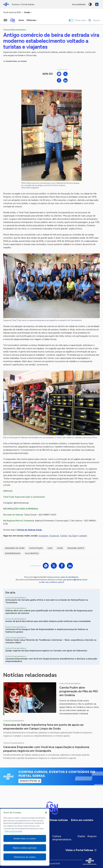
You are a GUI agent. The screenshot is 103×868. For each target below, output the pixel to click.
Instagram (43, 536)
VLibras (97, 4)
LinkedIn (83, 536)
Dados (81, 836)
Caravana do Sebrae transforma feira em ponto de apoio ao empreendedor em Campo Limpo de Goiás (43, 727)
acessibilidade (79, 4)
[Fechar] (46, 813)
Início (21, 20)
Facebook (54, 536)
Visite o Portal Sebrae (81, 850)
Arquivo (92, 836)
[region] (25, 837)
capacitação (36, 548)
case (50, 548)
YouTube (72, 536)
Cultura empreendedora (62, 838)
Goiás (60, 548)
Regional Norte (76, 548)
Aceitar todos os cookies (25, 838)
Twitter (64, 536)
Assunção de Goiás (15, 548)
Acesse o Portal (28, 781)
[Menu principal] (5, 20)
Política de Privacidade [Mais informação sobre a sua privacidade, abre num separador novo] (13, 831)
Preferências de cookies (25, 857)
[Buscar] (93, 20)
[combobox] (28, 12)
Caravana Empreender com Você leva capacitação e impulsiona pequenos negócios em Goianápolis (46, 749)
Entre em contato (82, 820)
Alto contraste (90, 4)
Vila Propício (32, 553)
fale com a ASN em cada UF (53, 582)
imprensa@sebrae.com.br (77, 580)
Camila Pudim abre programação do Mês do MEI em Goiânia (79, 691)
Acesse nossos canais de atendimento (63, 577)
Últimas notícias (58, 820)
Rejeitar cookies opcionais (25, 848)
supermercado (13, 553)
